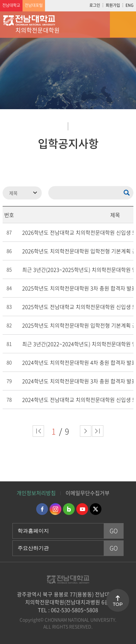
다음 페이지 (86, 431)
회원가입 (113, 5)
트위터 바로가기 (96, 509)
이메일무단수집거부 (88, 493)
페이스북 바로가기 (42, 509)
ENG (129, 5)
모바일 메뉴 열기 (123, 24)
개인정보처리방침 (36, 493)
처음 (38, 431)
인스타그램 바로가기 (55, 509)
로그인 (95, 5)
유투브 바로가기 (82, 509)
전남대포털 (34, 5)
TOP (118, 604)
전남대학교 (11, 5)
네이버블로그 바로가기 (69, 509)
